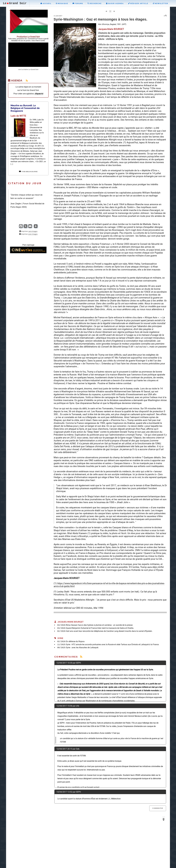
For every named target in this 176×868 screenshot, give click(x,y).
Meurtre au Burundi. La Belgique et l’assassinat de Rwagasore (25, 108)
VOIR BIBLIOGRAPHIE (28, 172)
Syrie (59, 638)
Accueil (46, 4)
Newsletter (160, 4)
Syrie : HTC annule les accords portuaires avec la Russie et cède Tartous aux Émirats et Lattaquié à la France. (113, 644)
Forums (78, 4)
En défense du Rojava (75, 641)
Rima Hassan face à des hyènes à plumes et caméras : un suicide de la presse (99, 625)
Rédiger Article (138, 4)
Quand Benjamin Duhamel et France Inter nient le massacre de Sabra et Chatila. (100, 628)
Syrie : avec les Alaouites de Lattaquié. (82, 648)
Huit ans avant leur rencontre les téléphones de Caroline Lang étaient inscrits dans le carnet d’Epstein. (109, 631)
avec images (33, 234)
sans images (33, 231)
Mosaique (62, 4)
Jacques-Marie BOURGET (69, 622)
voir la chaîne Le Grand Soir (28, 69)
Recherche (95, 4)
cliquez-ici (39, 94)
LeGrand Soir (15, 3)
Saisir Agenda (115, 4)
